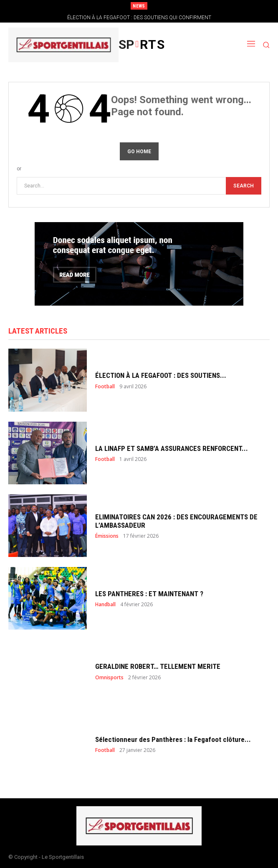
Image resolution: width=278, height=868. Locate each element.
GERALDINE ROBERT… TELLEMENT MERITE (158, 666)
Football (105, 387)
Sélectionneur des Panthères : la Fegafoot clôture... (173, 739)
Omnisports (109, 678)
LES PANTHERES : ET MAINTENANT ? (149, 594)
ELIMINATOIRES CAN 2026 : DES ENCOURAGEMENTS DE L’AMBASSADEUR (176, 521)
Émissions (107, 536)
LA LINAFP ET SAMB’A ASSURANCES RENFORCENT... (172, 448)
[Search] (244, 186)
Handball (105, 605)
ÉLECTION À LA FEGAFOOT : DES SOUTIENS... (161, 375)
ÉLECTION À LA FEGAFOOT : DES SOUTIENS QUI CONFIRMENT (139, 18)
